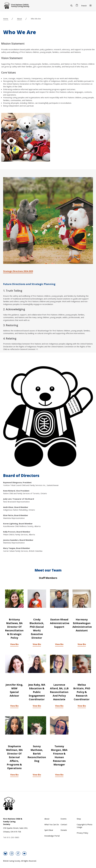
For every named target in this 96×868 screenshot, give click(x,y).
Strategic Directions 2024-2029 (18, 271)
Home (6, 19)
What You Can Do (52, 824)
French (84, 6)
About (19, 19)
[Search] (71, 5)
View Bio (14, 644)
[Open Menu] (91, 5)
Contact (64, 824)
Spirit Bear (49, 830)
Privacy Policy (82, 833)
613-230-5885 (13, 837)
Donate (64, 830)
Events (64, 819)
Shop (79, 819)
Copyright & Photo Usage (85, 826)
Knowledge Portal (52, 836)
